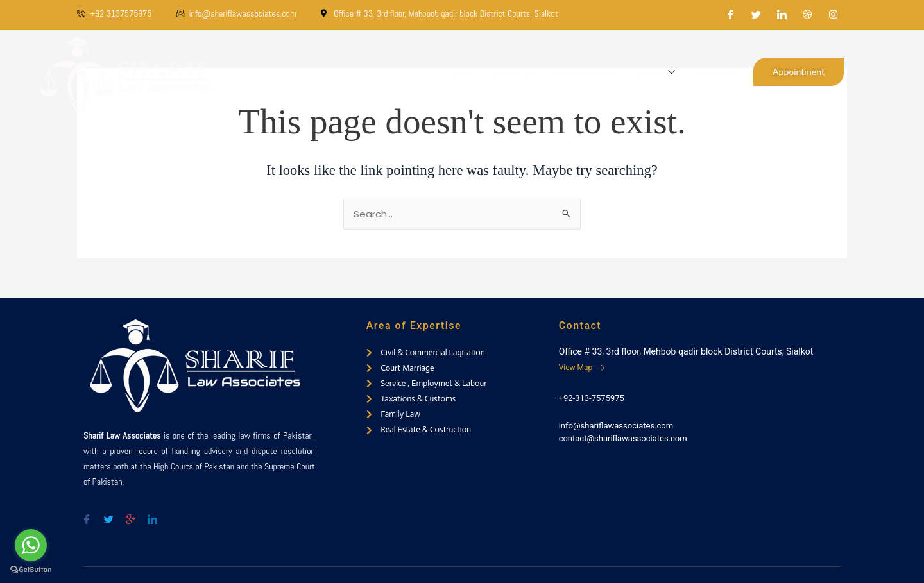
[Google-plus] (130, 514)
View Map (582, 368)
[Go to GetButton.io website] (31, 570)
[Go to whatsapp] (31, 545)
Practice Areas (583, 72)
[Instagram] (834, 15)
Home (462, 72)
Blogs (656, 72)
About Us (512, 72)
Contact (716, 72)
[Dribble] (808, 15)
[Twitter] (757, 15)
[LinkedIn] (782, 15)
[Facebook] (731, 15)
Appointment (799, 72)
